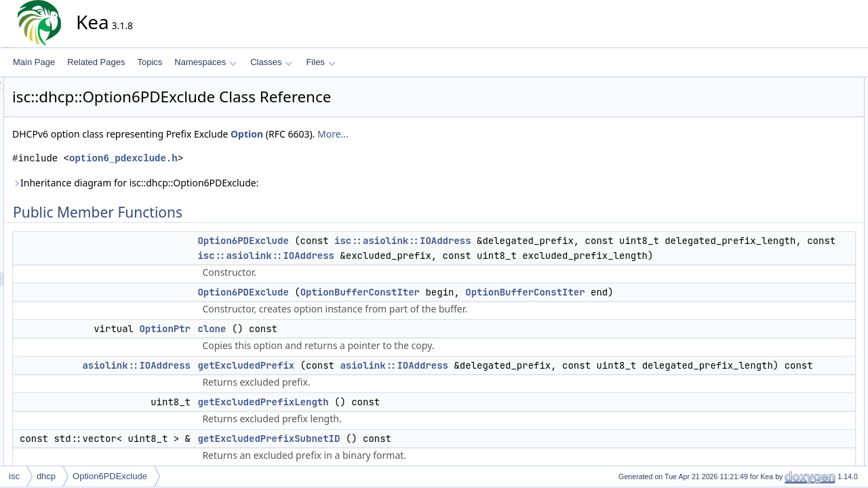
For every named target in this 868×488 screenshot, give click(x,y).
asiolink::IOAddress (258, 395)
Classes (271, 62)
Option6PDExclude (365, 241)
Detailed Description (801, 264)
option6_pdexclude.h (245, 158)
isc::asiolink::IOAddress (525, 241)
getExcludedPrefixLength (385, 447)
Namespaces (205, 62)
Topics (150, 62)
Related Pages (96, 62)
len (781, 189)
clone (334, 359)
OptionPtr (287, 359)
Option (369, 134)
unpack (788, 234)
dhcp (46, 476)
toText (786, 219)
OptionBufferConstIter (482, 307)
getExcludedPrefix (368, 395)
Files (320, 62)
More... (455, 134)
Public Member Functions (810, 85)
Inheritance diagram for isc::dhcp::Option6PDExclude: (257, 183)
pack (784, 204)
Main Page (34, 62)
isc (14, 476)
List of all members (798, 457)
